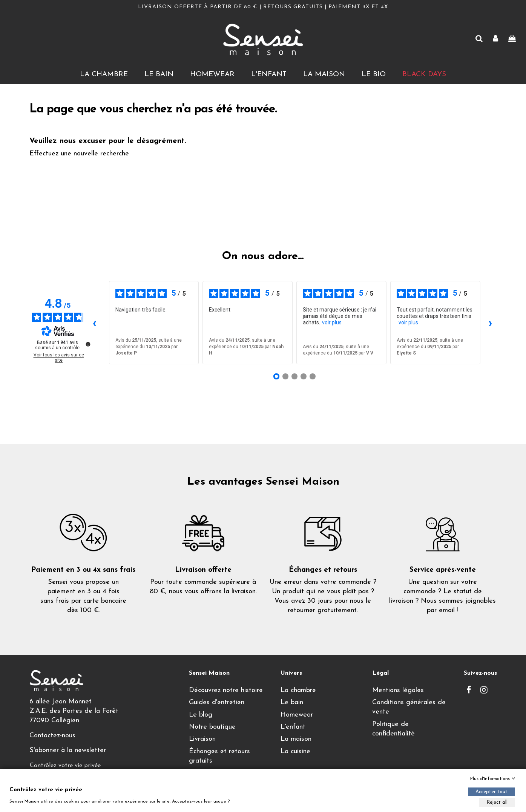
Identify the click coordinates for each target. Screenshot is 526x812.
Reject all (497, 802)
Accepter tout (491, 792)
